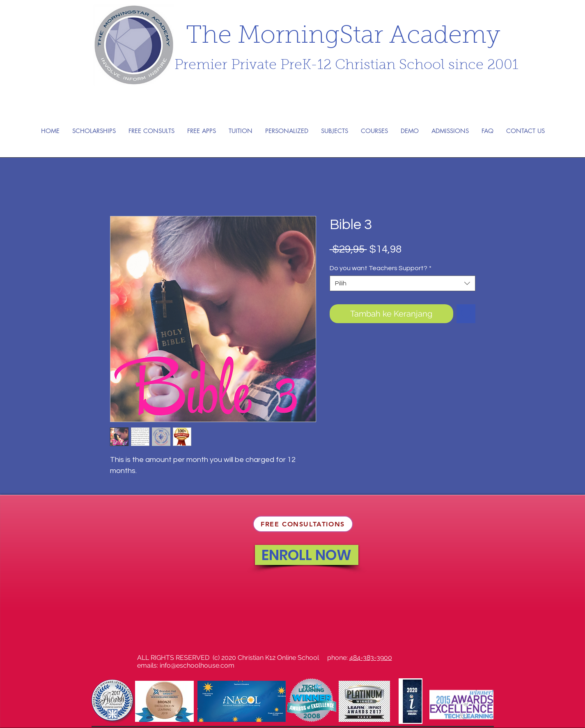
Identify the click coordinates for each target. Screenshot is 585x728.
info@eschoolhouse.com (197, 665)
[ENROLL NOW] (307, 555)
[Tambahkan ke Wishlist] (466, 314)
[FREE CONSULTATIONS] (303, 524)
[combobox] (403, 283)
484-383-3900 (371, 658)
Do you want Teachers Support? (381, 268)
